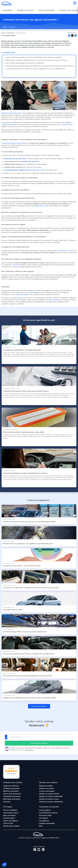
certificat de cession (38, 170)
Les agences (44, 821)
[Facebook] (35, 850)
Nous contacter (9, 815)
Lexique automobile (47, 823)
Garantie (7, 802)
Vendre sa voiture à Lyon (49, 799)
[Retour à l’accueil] (7, 4)
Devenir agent (9, 818)
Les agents (44, 818)
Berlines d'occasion (11, 791)
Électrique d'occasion (12, 799)
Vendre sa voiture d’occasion (12, 113)
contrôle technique (21, 294)
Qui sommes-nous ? (11, 813)
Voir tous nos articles (39, 706)
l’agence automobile (9, 124)
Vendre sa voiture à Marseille (51, 796)
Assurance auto (45, 815)
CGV (5, 823)
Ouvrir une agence (11, 821)
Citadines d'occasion (12, 788)
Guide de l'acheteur (11, 786)
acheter (57, 300)
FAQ (41, 826)
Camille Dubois (10, 35)
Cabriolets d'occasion (12, 796)
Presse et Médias (10, 810)
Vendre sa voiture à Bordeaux (51, 802)
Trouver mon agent (47, 791)
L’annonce (15, 265)
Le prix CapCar (45, 810)
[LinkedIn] (43, 850)
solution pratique (33, 292)
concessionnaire (67, 124)
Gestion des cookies (11, 826)
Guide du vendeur (46, 786)
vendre (49, 300)
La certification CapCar (48, 813)
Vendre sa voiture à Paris (49, 794)
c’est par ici (29, 750)
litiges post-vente (42, 206)
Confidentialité (54, 838)
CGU (11, 823)
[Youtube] (38, 850)
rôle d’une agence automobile (14, 143)
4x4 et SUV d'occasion (12, 794)
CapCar (19, 298)
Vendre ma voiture (46, 788)
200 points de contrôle (65, 250)
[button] (4, 865)
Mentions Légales (40, 838)
